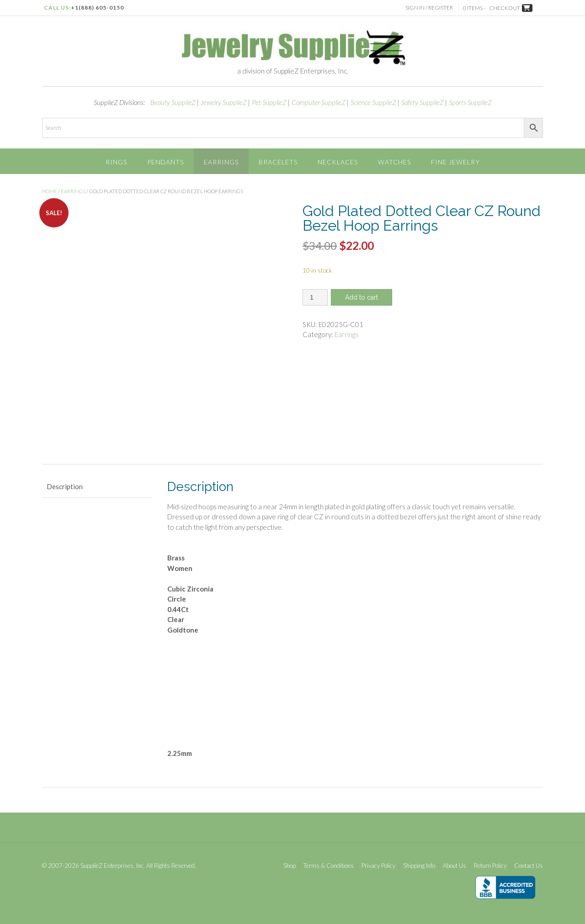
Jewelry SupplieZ (224, 102)
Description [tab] (65, 486)
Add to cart (362, 297)
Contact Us (529, 866)
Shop (290, 866)
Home (50, 191)
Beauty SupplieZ (173, 102)
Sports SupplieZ (470, 102)
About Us (455, 866)
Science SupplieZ (373, 102)
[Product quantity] (315, 297)
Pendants (165, 162)
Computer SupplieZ (319, 102)
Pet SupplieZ (269, 102)
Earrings (221, 162)
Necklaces (338, 162)
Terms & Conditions (329, 866)
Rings (116, 162)
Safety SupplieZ (423, 102)
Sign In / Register (431, 8)
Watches (394, 162)
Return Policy (490, 866)
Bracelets (278, 162)
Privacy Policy (378, 866)
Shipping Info (419, 866)
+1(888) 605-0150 (97, 8)
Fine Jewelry (455, 162)
